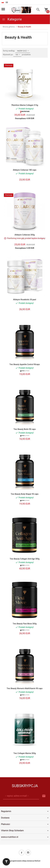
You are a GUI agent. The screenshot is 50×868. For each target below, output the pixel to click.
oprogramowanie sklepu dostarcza (22, 861)
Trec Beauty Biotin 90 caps (25, 429)
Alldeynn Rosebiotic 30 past (25, 300)
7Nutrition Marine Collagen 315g (25, 105)
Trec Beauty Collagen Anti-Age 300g (25, 559)
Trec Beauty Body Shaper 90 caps (25, 494)
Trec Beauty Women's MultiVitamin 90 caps (25, 688)
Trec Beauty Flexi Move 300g (25, 624)
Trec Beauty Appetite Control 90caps (25, 364)
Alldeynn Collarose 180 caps (25, 170)
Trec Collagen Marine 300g (25, 753)
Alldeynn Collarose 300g (25, 235)
